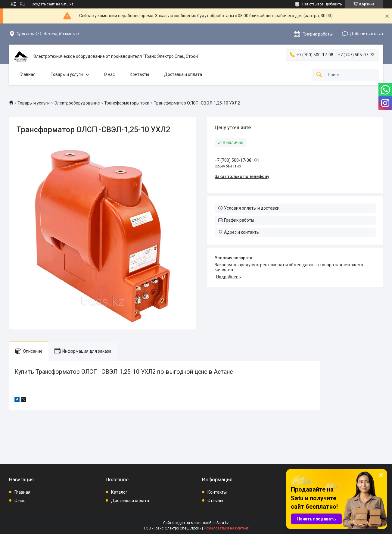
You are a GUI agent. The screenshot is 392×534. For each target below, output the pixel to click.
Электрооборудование (77, 103)
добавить (334, 4)
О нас (109, 74)
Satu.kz (223, 523)
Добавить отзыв (366, 34)
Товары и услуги (67, 74)
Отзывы (215, 501)
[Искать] (319, 75)
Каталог (119, 492)
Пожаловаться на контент (226, 528)
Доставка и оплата (183, 74)
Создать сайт (43, 4)
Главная (28, 74)
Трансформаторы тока (127, 103)
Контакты (139, 74)
